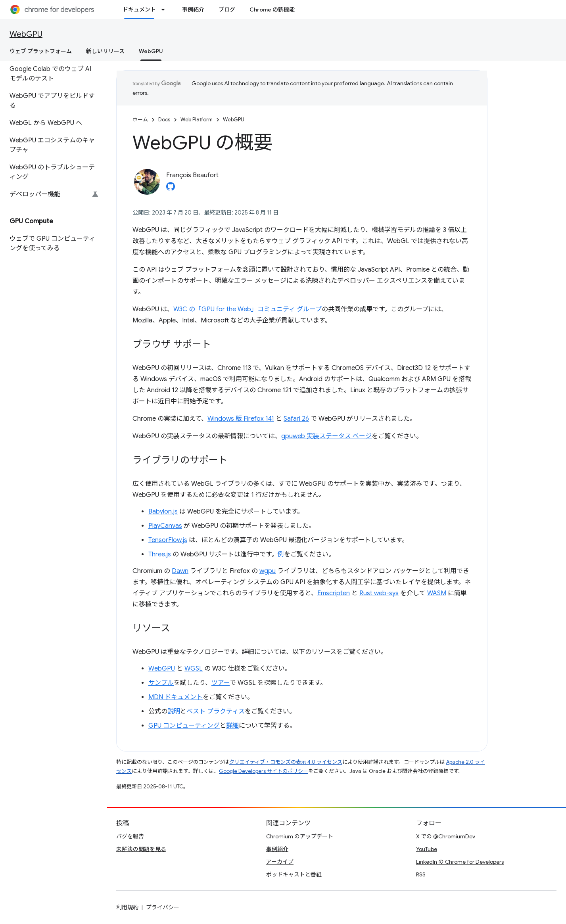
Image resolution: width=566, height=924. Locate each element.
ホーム (140, 120)
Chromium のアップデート (300, 836)
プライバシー (163, 907)
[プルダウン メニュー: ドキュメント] (165, 10)
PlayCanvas (165, 526)
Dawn (180, 571)
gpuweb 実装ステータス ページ (326, 436)
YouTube (427, 849)
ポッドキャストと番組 (294, 874)
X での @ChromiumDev (446, 836)
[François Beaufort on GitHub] (171, 189)
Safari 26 (296, 419)
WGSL (194, 669)
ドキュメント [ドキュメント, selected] (139, 10)
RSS (421, 874)
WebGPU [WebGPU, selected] (151, 51)
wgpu (268, 571)
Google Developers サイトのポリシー (264, 771)
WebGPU (26, 34)
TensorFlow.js (168, 540)
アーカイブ (280, 862)
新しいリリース (105, 51)
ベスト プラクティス (216, 711)
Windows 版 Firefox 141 (241, 419)
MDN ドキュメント (176, 697)
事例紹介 (193, 10)
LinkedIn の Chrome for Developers (460, 862)
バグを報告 (130, 836)
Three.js (160, 554)
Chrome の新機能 (272, 10)
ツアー (221, 683)
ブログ (227, 10)
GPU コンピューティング (184, 726)
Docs (164, 120)
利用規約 (127, 907)
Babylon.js (163, 512)
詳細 (232, 726)
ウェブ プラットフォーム (41, 51)
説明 (174, 711)
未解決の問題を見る (141, 849)
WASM (437, 593)
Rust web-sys (379, 593)
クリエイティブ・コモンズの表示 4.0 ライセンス (286, 762)
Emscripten (334, 593)
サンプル (161, 683)
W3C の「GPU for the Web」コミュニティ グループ (248, 309)
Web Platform (197, 120)
